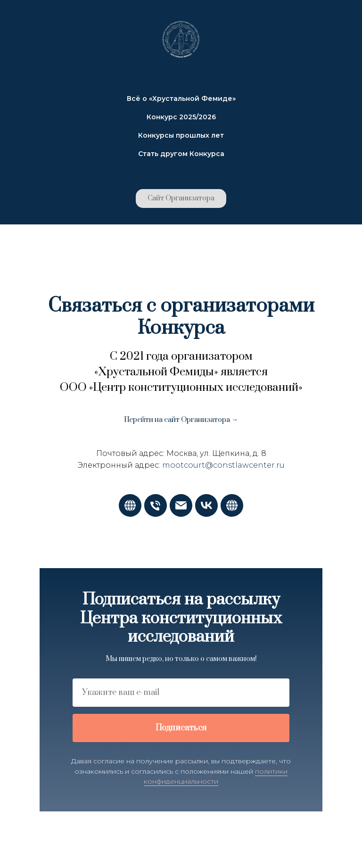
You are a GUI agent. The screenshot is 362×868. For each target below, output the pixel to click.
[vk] (206, 514)
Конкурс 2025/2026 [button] (181, 117)
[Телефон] (156, 514)
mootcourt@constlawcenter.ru (223, 465)
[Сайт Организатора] (130, 514)
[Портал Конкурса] (232, 514)
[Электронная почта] (181, 514)
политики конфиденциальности (216, 777)
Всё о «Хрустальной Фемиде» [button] (181, 99)
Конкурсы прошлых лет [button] (181, 135)
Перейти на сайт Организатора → (181, 420)
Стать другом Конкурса (181, 154)
